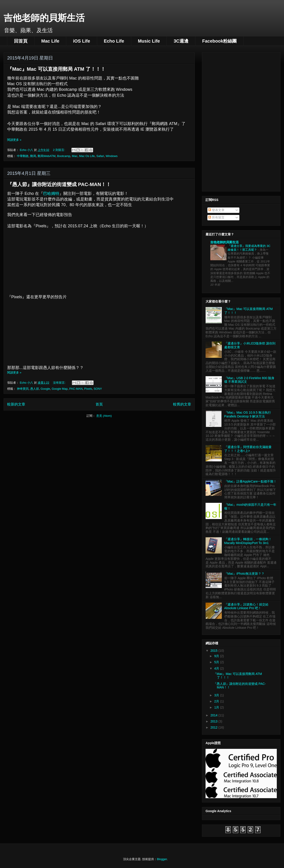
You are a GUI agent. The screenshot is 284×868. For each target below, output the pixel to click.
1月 (217, 707)
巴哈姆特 (51, 194)
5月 (217, 662)
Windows (112, 156)
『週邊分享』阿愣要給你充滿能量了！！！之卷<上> (248, 449)
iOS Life (82, 41)
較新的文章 (16, 404)
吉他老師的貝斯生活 (44, 18)
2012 (214, 727)
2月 (217, 701)
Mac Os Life (87, 156)
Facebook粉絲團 (219, 41)
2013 (214, 721)
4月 (217, 668)
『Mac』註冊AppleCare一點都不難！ (251, 481)
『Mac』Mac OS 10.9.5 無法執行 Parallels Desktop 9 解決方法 (248, 414)
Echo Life (114, 41)
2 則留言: (59, 150)
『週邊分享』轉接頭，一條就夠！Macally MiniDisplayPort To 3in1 (248, 541)
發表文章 (216, 210)
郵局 (33, 156)
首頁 (99, 404)
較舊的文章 (182, 404)
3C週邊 (181, 41)
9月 (217, 656)
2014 (214, 715)
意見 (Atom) (104, 416)
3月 (217, 695)
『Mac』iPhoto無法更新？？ (244, 574)
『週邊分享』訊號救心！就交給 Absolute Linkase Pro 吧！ (246, 606)
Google (45, 389)
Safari (100, 156)
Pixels (88, 389)
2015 (214, 651)
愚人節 (35, 389)
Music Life (149, 41)
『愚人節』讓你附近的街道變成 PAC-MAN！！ (59, 184)
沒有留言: (60, 383)
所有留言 (216, 217)
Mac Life (50, 41)
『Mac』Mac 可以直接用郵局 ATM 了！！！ (56, 69)
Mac (75, 156)
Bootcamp (64, 156)
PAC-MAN (76, 389)
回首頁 (21, 41)
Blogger (162, 859)
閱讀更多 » (14, 140)
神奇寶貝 (23, 389)
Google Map (60, 389)
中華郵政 (23, 156)
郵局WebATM (47, 156)
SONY (98, 389)
